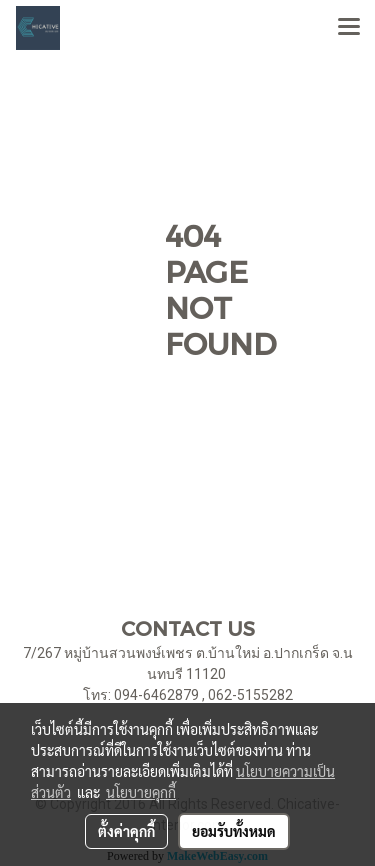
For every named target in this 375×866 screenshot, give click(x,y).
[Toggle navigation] (349, 28)
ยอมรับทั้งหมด (234, 831)
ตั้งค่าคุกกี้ (126, 831)
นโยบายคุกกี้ (141, 792)
